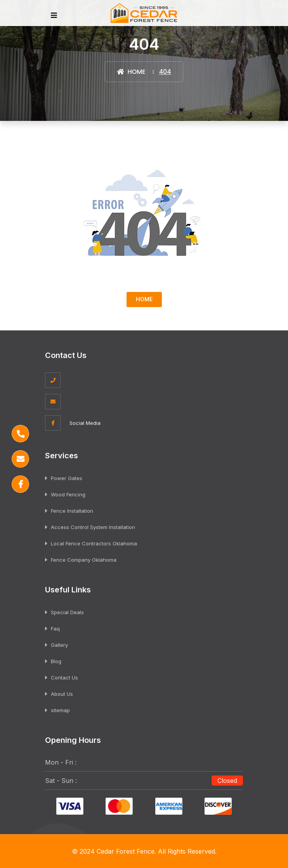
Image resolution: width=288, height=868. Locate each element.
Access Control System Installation (93, 527)
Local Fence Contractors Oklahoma (94, 543)
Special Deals (67, 612)
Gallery (59, 645)
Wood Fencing (68, 494)
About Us (62, 694)
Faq (55, 629)
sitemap (60, 710)
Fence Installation (72, 511)
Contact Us (64, 678)
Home (131, 72)
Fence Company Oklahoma (84, 560)
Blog (56, 661)
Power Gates (67, 478)
